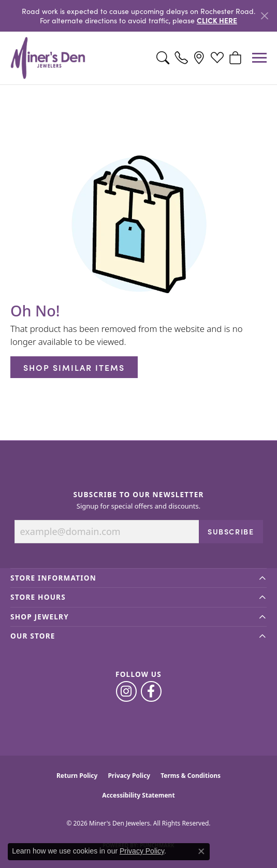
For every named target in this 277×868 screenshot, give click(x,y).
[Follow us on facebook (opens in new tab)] (151, 691)
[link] (181, 58)
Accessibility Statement (138, 795)
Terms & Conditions (191, 776)
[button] (163, 58)
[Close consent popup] (201, 851)
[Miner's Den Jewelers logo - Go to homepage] (48, 58)
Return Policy (77, 776)
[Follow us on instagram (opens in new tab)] (126, 691)
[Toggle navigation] (259, 58)
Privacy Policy (129, 776)
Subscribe (231, 531)
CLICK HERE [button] (217, 20)
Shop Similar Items (74, 367)
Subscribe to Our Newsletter (138, 495)
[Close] (264, 16)
